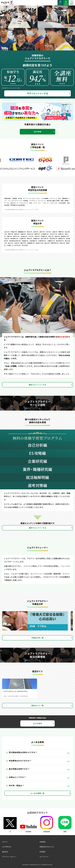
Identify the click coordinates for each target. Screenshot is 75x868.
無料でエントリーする (37, 385)
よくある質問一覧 (38, 793)
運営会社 (5, 852)
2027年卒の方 (7, 847)
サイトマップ (44, 857)
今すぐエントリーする (38, 93)
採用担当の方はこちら (47, 847)
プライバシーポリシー (9, 857)
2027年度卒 (37, 723)
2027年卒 (37, 132)
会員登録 (66, 3)
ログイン (60, 3)
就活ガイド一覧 (37, 705)
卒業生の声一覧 (37, 638)
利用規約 (43, 852)
